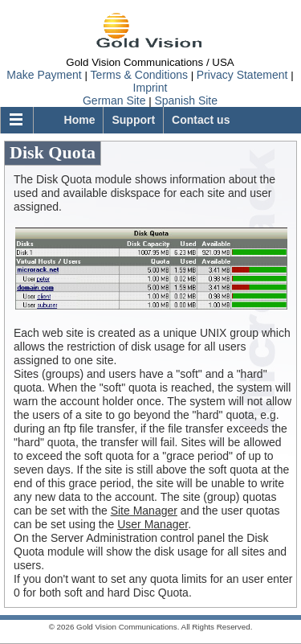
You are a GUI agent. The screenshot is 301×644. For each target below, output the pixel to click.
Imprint (150, 88)
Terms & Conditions (139, 75)
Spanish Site (186, 100)
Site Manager (144, 511)
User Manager (153, 524)
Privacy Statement (242, 75)
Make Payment (44, 75)
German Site (114, 100)
